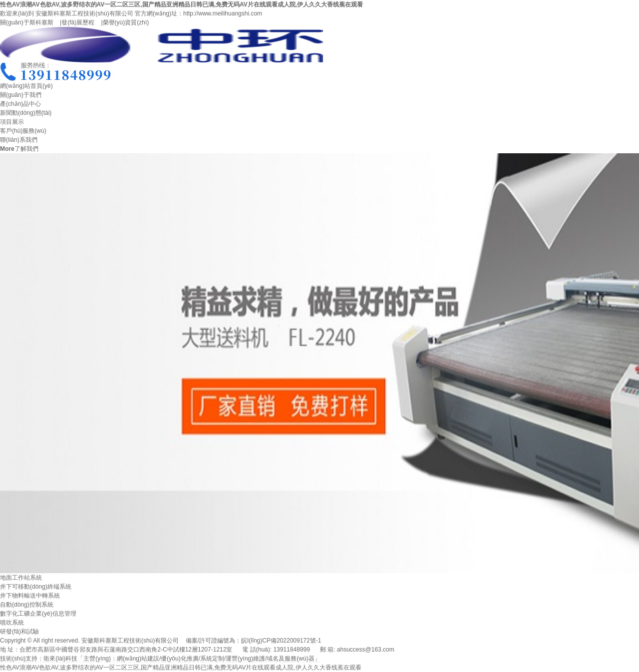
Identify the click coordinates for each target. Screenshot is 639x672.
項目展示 (12, 122)
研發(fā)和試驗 (19, 632)
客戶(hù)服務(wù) (23, 131)
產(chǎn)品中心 (20, 104)
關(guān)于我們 (21, 95)
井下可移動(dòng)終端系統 (36, 587)
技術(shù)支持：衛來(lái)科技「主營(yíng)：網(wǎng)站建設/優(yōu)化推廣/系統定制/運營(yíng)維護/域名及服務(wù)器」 (160, 659)
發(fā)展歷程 (78, 22)
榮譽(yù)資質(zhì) (126, 22)
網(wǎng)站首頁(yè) (26, 86)
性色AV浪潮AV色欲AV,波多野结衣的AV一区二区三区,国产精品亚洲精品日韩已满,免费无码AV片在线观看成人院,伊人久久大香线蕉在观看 (181, 4)
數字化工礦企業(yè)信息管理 (38, 614)
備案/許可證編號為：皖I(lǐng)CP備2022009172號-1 (254, 641)
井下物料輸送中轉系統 (30, 596)
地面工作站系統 (21, 578)
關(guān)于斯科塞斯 (27, 22)
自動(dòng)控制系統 (27, 605)
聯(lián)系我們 (19, 140)
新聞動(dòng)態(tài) (26, 113)
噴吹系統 (12, 623)
